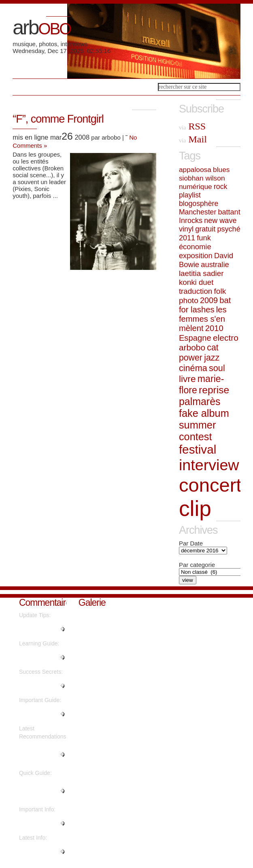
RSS (192, 126)
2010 (214, 328)
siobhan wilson (202, 178)
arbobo (192, 347)
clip (195, 508)
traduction (196, 291)
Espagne (195, 338)
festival (198, 449)
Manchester (198, 212)
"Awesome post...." (32, 852)
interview (209, 465)
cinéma (193, 368)
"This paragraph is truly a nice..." (42, 823)
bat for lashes (205, 305)
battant (229, 212)
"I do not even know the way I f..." (38, 791)
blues (221, 170)
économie (195, 247)
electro (226, 338)
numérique (196, 187)
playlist (190, 195)
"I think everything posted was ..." (41, 686)
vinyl (186, 229)
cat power (199, 353)
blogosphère (199, 204)
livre (187, 379)
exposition (196, 256)
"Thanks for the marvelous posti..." (42, 658)
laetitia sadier (201, 273)
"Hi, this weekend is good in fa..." (41, 629)
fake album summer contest (204, 425)
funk (204, 238)
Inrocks (191, 221)
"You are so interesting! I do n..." (38, 755)
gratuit (205, 229)
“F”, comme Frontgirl (58, 119)
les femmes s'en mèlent (203, 319)
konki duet (196, 282)
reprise (214, 390)
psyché (229, 229)
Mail (193, 139)
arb (41, 28)
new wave (220, 221)
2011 (187, 238)
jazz (212, 358)
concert (210, 485)
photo (189, 300)
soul (217, 368)
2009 (209, 300)
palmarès (200, 401)
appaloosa (195, 170)
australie (215, 264)
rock (220, 187)
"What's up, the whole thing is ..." (40, 714)
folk (220, 291)
